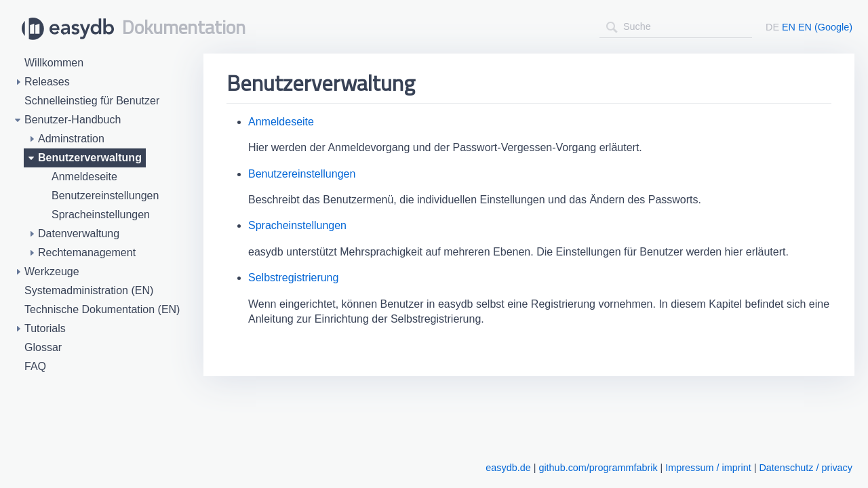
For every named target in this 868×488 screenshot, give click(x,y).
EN (789, 27)
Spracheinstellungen (297, 225)
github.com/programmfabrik (598, 468)
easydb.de (508, 468)
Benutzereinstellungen (302, 174)
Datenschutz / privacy (806, 468)
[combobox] (676, 27)
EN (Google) (825, 27)
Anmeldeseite (281, 122)
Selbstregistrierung (293, 278)
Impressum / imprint (708, 468)
